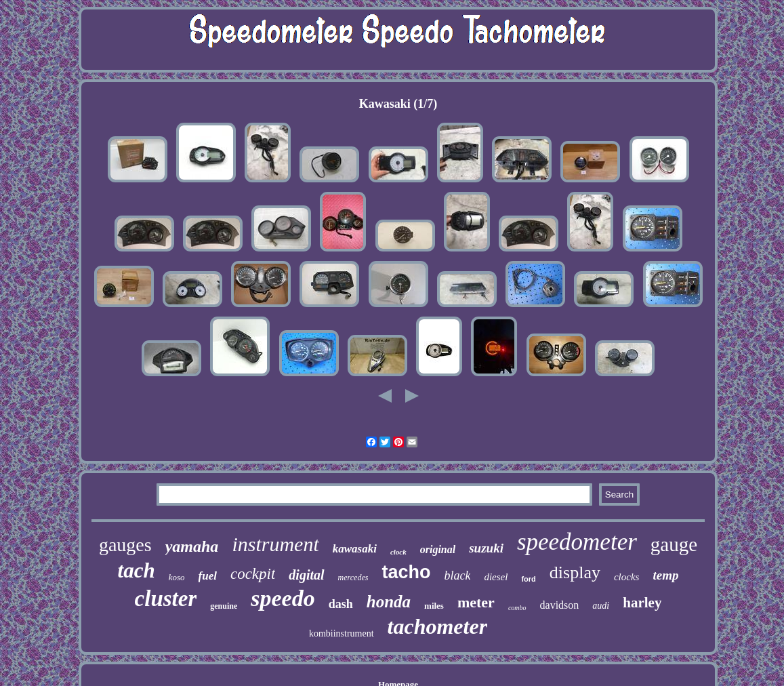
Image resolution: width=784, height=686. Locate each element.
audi (601, 606)
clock (398, 552)
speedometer (577, 542)
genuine (224, 606)
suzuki (486, 548)
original (438, 549)
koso (177, 577)
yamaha (192, 546)
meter (476, 602)
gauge (674, 544)
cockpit (253, 574)
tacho (406, 572)
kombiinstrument (342, 633)
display (575, 572)
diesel (496, 577)
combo (517, 608)
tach (137, 570)
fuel (208, 576)
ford (528, 579)
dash (341, 604)
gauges (125, 545)
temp (665, 575)
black (457, 576)
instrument (275, 544)
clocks (626, 577)
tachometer (438, 626)
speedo (283, 598)
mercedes (353, 578)
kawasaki (355, 549)
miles (434, 606)
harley (642, 603)
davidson (560, 605)
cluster (166, 599)
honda (389, 602)
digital (306, 575)
